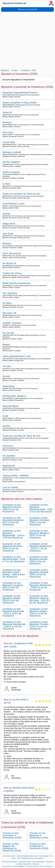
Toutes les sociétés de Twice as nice (21, 194)
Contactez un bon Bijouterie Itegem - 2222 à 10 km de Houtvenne (39, 612)
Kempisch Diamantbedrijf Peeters (20, 93)
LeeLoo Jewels (10, 487)
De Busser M (9, 263)
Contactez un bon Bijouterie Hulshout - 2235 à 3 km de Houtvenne (40, 521)
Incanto (6, 214)
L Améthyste (19, 643)
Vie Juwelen (9, 456)
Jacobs (6, 426)
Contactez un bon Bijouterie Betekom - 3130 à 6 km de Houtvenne (40, 534)
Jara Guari (8, 233)
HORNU (10, 791)
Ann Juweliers (10, 293)
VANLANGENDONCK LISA (17, 356)
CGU (19, 858)
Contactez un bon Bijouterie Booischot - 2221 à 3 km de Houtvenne (14, 521)
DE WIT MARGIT (11, 162)
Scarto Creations (11, 172)
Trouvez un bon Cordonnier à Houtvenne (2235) (39, 846)
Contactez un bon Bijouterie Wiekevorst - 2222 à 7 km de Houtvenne (41, 547)
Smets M (7, 112)
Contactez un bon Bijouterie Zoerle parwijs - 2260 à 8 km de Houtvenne (14, 573)
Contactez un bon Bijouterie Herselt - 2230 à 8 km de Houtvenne (39, 560)
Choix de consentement (36, 858)
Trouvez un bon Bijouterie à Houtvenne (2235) (39, 835)
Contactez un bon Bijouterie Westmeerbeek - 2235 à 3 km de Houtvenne (41, 508)
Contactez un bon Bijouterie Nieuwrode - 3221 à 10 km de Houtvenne (13, 612)
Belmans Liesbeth (12, 152)
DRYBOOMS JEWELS (14, 396)
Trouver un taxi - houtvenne (43, 866)
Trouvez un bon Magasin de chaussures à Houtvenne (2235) (12, 847)
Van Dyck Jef (9, 313)
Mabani (6, 345)
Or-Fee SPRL (19, 700)
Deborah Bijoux (11, 406)
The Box (7, 366)
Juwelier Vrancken (12, 323)
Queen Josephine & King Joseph (20, 103)
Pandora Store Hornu (23, 788)
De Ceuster (8, 333)
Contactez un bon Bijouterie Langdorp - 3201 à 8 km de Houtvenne (13, 586)
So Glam (7, 303)
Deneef (6, 376)
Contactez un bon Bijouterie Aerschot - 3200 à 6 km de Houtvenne (13, 547)
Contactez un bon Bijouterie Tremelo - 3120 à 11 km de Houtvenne (40, 625)
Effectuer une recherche (27, 9)
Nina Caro (8, 132)
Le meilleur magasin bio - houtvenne (28, 864)
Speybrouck (9, 466)
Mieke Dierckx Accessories (16, 283)
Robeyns (7, 122)
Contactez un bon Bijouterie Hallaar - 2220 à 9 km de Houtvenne (12, 599)
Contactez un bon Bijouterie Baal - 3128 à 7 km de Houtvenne (14, 559)
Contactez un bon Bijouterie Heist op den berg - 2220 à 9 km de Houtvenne (40, 599)
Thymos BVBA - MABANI (16, 476)
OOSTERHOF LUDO (13, 204)
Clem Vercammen (12, 253)
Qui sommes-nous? (9, 856)
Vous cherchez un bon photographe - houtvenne (18, 866)
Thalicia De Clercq (12, 273)
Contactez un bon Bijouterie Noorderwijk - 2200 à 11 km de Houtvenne (14, 625)
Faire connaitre (44, 856)
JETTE (7, 703)
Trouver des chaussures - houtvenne (13, 862)
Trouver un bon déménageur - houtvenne (39, 862)
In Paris (6, 184)
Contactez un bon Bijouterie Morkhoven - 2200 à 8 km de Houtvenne (40, 586)
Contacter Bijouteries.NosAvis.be (27, 856)
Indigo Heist (9, 224)
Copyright (25, 858)
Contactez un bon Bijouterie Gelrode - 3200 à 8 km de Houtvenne (40, 573)
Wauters (7, 243)
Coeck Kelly (9, 142)
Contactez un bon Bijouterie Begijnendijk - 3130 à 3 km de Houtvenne (14, 534)
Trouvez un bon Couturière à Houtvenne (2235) (12, 835)
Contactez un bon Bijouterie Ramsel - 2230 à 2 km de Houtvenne (12, 508)
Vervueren (8, 446)
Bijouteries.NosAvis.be (15, 3)
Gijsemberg (8, 386)
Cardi (5, 416)
